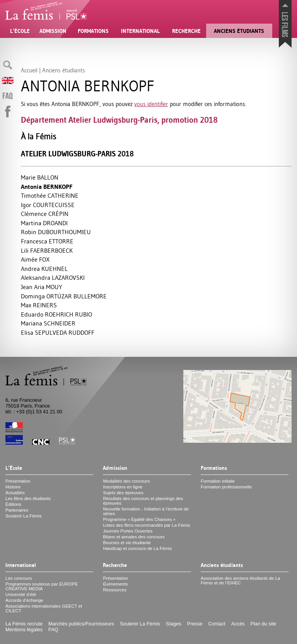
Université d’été (21, 594)
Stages (174, 624)
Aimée (35, 259)
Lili (47, 250)
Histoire (13, 487)
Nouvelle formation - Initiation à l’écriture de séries (146, 511)
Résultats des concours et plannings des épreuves (143, 501)
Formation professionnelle (226, 487)
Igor (48, 205)
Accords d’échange (24, 600)
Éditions (13, 504)
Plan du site (263, 624)
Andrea (44, 269)
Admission (53, 31)
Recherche (186, 31)
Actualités (15, 493)
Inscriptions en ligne (123, 487)
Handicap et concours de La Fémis (137, 548)
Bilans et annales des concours (134, 537)
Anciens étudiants (239, 31)
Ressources (115, 590)
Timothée (50, 195)
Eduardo (56, 314)
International (140, 31)
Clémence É (45, 214)
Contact (217, 624)
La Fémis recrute (24, 624)
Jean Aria (42, 287)
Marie (40, 177)
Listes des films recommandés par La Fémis (146, 525)
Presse (195, 624)
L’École (20, 31)
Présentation (18, 481)
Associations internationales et (44, 608)
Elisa (58, 332)
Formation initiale (218, 481)
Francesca (47, 241)
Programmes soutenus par (42, 586)
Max (39, 305)
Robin (56, 232)
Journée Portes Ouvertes (128, 531)
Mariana (48, 323)
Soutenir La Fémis (23, 516)
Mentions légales (24, 629)
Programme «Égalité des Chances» (139, 519)
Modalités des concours (126, 481)
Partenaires (17, 510)
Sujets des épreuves (123, 493)
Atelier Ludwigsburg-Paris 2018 (77, 154)
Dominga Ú (64, 296)
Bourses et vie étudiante (127, 543)
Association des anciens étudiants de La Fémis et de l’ (241, 581)
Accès (238, 624)
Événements (115, 584)
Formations (93, 31)
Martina (44, 223)
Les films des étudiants (28, 498)
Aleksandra (53, 277)
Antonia (47, 187)
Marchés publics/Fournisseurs (81, 624)
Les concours (19, 578)
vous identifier (151, 104)
